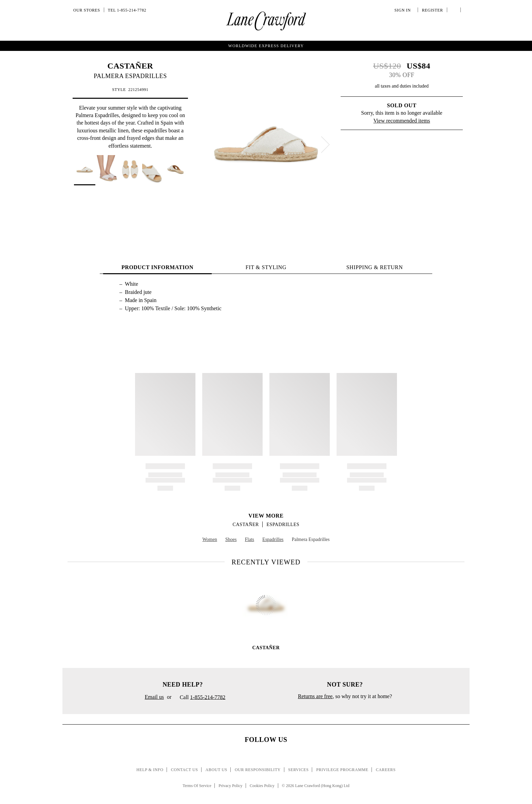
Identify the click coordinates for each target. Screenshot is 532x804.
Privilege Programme (342, 770)
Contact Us (185, 770)
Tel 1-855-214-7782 (127, 10)
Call (200, 698)
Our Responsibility (258, 770)
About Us (216, 770)
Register (432, 10)
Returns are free (315, 696)
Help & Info (150, 770)
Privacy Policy (230, 786)
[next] (325, 145)
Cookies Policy (262, 786)
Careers (386, 770)
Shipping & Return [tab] (375, 267)
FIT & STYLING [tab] (266, 267)
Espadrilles (283, 525)
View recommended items (402, 121)
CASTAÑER (130, 66)
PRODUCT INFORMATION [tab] (157, 267)
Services (298, 770)
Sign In (404, 10)
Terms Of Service (197, 786)
